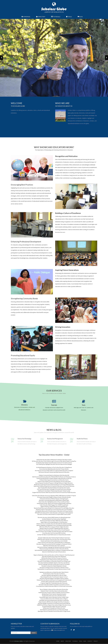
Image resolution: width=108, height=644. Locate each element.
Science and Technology (24, 439)
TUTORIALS (75, 641)
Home (58, 641)
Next (107, 57)
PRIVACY (96, 641)
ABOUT (62, 641)
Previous (1, 57)
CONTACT (90, 641)
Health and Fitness (82, 439)
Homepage (26, 17)
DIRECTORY (68, 641)
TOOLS (81, 641)
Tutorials (56, 17)
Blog (80, 17)
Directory (41, 17)
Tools (69, 17)
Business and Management (55, 439)
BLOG (85, 641)
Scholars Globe (19, 641)
